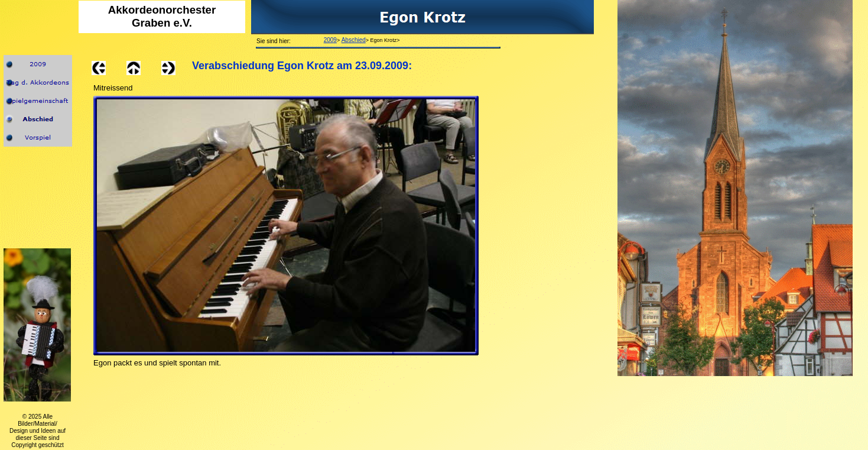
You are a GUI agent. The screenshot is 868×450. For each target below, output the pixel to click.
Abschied (354, 40)
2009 (330, 40)
